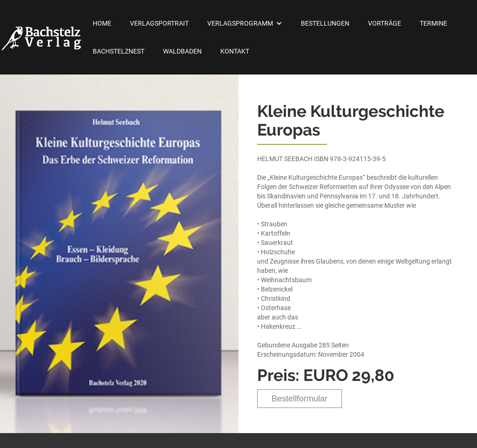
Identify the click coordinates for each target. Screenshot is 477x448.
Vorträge (385, 23)
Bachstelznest (119, 51)
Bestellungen (325, 23)
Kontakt (235, 51)
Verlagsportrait (159, 23)
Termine (433, 23)
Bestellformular (300, 399)
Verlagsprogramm (240, 23)
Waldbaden (182, 51)
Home (102, 23)
